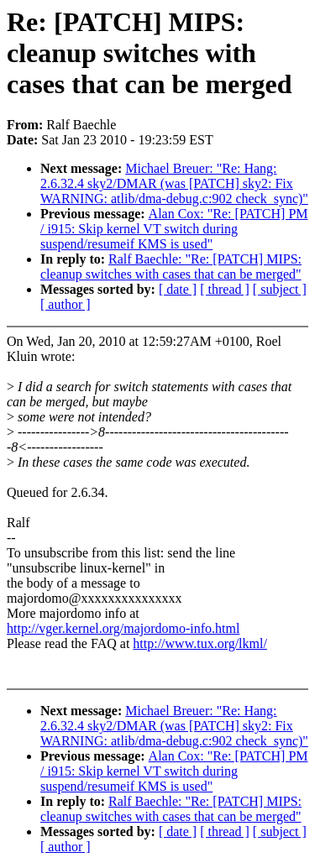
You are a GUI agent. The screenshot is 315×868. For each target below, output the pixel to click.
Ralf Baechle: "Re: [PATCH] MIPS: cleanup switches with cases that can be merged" (171, 267)
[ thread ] (225, 289)
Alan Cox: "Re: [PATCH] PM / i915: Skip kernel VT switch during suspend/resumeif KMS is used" (174, 229)
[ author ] (66, 304)
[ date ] (178, 289)
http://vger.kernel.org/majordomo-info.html (123, 628)
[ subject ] (280, 289)
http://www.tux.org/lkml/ (200, 643)
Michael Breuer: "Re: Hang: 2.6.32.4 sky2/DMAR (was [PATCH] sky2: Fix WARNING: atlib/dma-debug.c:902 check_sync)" (174, 183)
